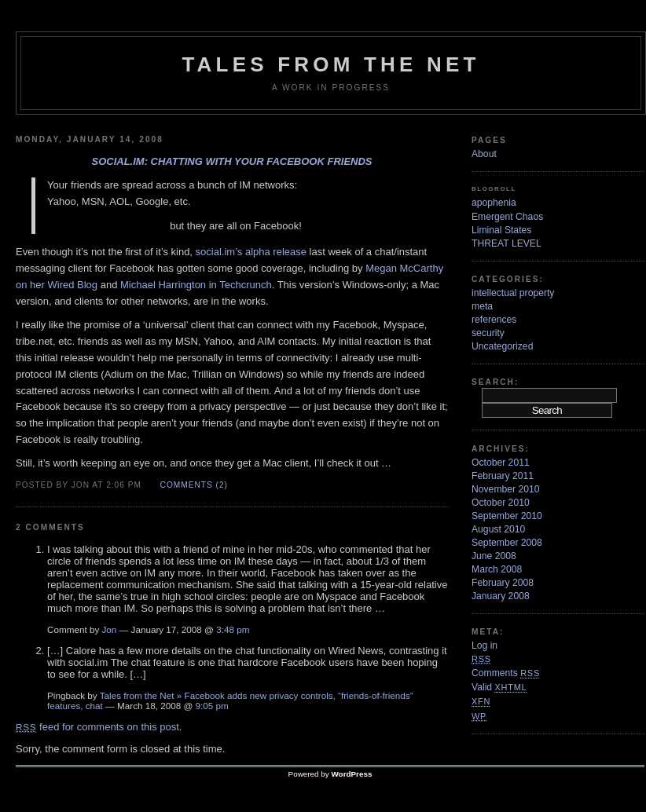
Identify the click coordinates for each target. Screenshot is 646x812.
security (488, 333)
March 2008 (497, 569)
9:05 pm (212, 706)
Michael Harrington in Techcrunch (196, 285)
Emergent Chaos (507, 217)
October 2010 (501, 503)
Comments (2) (194, 485)
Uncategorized (502, 346)
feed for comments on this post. (99, 727)
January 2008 (501, 596)
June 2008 (494, 556)
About (484, 154)
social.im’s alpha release (251, 252)
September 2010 (507, 516)
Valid (499, 687)
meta (482, 306)
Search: (495, 382)
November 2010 (506, 489)
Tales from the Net (330, 64)
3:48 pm (233, 629)
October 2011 (501, 463)
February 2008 (503, 583)
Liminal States (501, 230)
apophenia (494, 203)
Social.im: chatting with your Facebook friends (231, 161)
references (494, 320)
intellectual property (513, 293)
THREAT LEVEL (507, 243)
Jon (110, 629)
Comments (506, 673)
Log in (484, 646)
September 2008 (507, 543)
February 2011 (503, 476)
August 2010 (498, 529)
